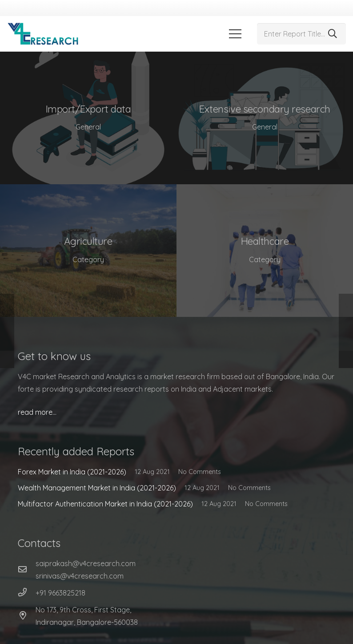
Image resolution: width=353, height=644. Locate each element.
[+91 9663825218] (27, 593)
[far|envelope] (27, 570)
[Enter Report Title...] (301, 34)
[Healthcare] (265, 251)
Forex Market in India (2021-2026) (72, 472)
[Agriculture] (88, 251)
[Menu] (235, 34)
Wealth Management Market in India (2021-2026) (97, 488)
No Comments (200, 472)
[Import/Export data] (88, 118)
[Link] (43, 34)
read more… (37, 412)
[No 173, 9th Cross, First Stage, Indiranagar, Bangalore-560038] (27, 616)
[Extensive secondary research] (265, 118)
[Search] (333, 34)
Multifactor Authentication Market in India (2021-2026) (105, 504)
